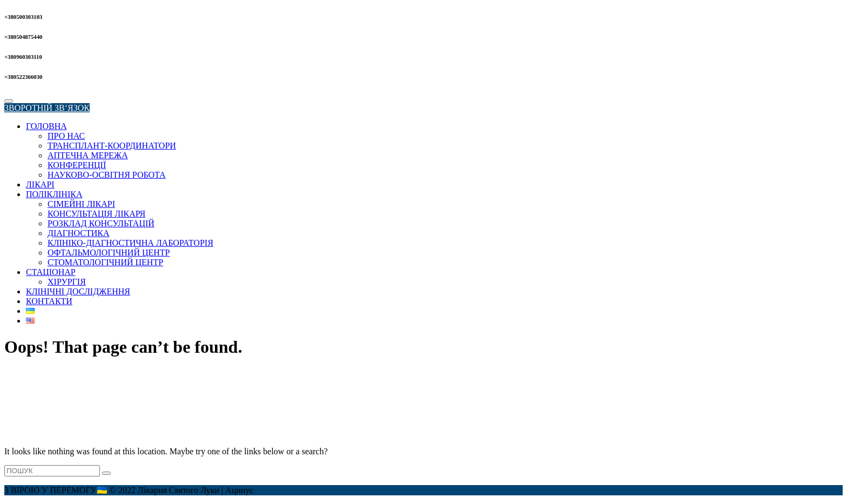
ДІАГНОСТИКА (79, 233)
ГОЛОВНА (46, 126)
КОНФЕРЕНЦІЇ (77, 165)
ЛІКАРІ (40, 184)
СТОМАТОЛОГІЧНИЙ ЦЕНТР (105, 262)
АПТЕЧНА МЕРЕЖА (88, 155)
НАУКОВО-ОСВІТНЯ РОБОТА (107, 175)
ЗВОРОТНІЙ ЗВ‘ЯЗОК (47, 108)
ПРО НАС (66, 136)
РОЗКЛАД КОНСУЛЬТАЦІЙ (101, 223)
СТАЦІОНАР (51, 272)
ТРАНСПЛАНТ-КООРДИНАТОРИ (112, 146)
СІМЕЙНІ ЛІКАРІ (81, 204)
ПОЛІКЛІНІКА (54, 194)
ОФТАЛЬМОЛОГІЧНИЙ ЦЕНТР (109, 253)
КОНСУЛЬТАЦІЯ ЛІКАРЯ (96, 214)
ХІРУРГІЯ (67, 282)
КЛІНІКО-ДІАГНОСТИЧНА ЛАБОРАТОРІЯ (130, 243)
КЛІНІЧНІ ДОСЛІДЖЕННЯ (78, 291)
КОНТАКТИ (49, 301)
